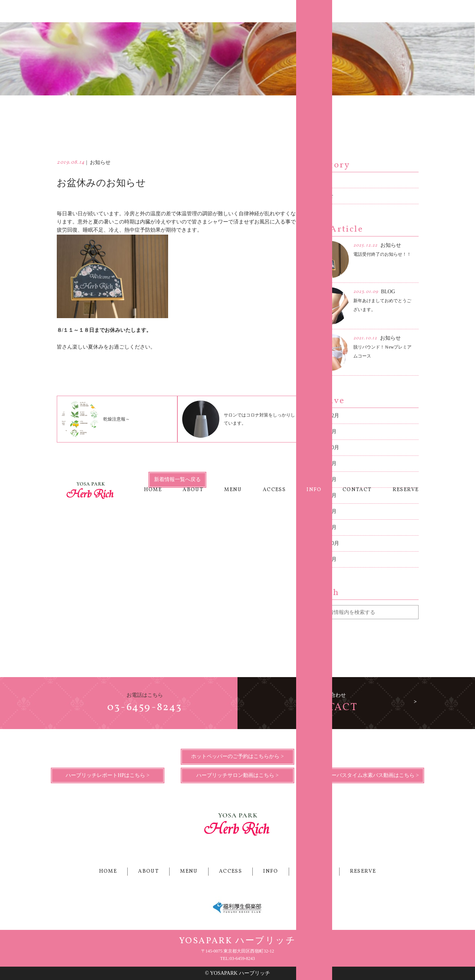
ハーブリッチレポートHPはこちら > (107, 775)
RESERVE (406, 11)
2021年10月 (326, 447)
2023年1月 (325, 432)
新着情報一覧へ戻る (177, 479)
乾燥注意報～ (96, 419)
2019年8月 (325, 495)
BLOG (320, 180)
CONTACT (357, 11)
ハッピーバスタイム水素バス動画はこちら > (367, 775)
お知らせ (323, 196)
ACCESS (274, 11)
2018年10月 (326, 543)
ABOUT (193, 11)
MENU (233, 11)
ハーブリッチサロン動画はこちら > (237, 775)
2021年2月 (325, 479)
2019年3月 (325, 511)
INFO (314, 11)
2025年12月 (326, 416)
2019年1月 (325, 527)
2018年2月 (325, 559)
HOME (153, 11)
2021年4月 (325, 463)
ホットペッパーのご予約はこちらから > (237, 756)
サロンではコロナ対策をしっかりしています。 (239, 419)
